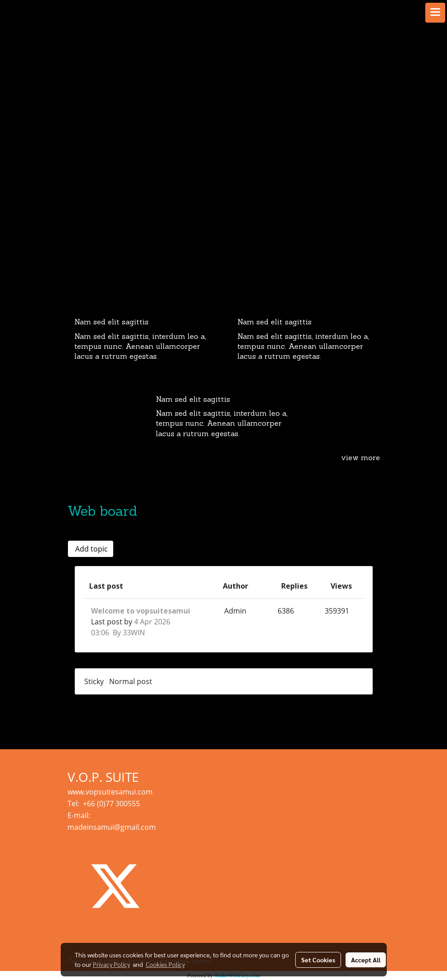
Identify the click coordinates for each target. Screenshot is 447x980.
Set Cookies (318, 960)
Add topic (91, 549)
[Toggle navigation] (435, 13)
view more (360, 458)
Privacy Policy (111, 964)
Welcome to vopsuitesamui (141, 611)
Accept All (366, 960)
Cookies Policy (165, 964)
